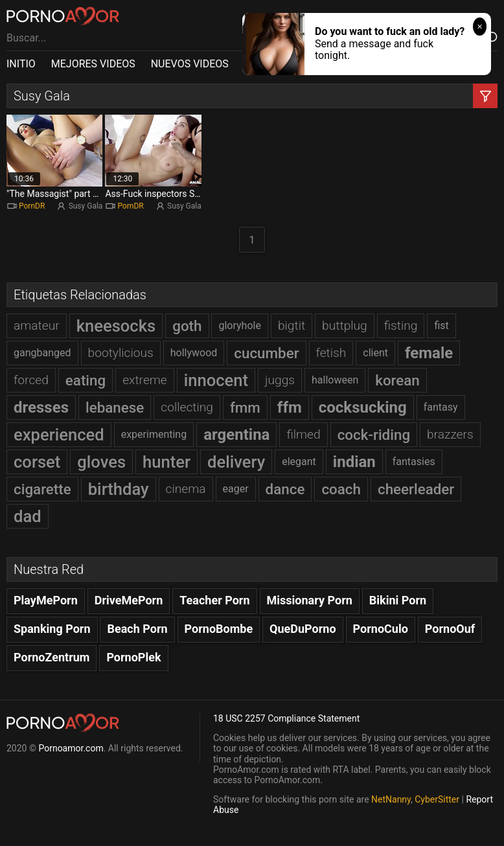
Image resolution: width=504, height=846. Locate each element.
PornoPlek (133, 657)
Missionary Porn (310, 600)
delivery (236, 462)
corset (37, 462)
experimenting (154, 434)
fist (441, 326)
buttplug (345, 326)
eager (236, 489)
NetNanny (391, 799)
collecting (187, 407)
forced (31, 380)
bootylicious (121, 353)
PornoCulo (381, 629)
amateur (37, 326)
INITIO (21, 64)
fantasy (441, 407)
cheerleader (416, 489)
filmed (303, 434)
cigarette (42, 489)
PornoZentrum (52, 657)
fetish (331, 353)
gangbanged (42, 353)
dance (285, 489)
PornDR (32, 206)
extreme (145, 380)
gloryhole (239, 326)
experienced (59, 435)
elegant (299, 462)
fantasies (414, 462)
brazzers (450, 434)
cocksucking (363, 407)
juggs (280, 380)
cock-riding (374, 435)
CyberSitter (437, 799)
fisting (401, 326)
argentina (236, 435)
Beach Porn (137, 629)
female (429, 353)
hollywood (194, 353)
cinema (186, 489)
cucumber (266, 353)
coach (341, 489)
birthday (119, 489)
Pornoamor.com (71, 748)
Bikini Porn (398, 600)
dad (28, 516)
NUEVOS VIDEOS (190, 64)
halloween (335, 380)
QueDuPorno (303, 629)
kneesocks (116, 326)
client (375, 353)
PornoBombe (219, 629)
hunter (166, 462)
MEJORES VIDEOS (93, 64)
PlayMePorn (46, 600)
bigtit (292, 326)
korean (397, 380)
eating (86, 380)
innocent (216, 380)
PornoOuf (450, 629)
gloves (101, 462)
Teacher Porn (214, 600)
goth (187, 326)
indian (354, 462)
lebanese (115, 407)
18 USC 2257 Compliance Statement (286, 718)
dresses (41, 407)
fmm (245, 407)
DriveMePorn (129, 600)
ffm (290, 407)
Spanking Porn (52, 629)
